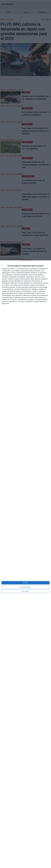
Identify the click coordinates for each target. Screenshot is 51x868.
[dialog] (25, 564)
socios (17, 269)
